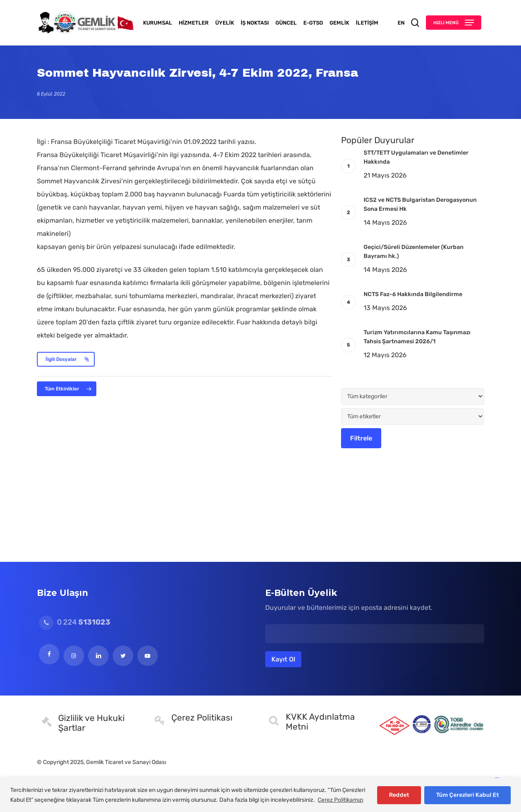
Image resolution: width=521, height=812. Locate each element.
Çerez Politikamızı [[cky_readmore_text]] (340, 800)
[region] (260, 795)
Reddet (399, 795)
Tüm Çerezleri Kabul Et (468, 795)
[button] (454, 23)
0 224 (75, 622)
